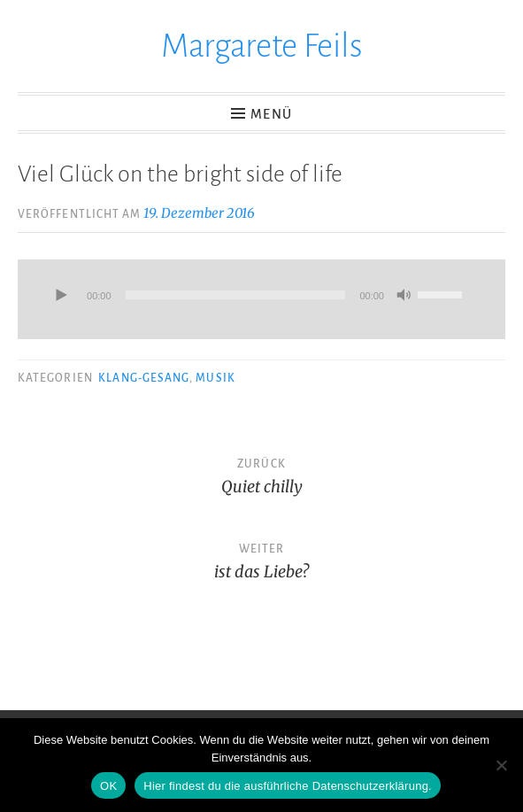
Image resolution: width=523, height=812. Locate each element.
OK (108, 786)
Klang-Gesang (144, 378)
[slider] (236, 295)
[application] (261, 299)
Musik (215, 378)
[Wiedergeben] (60, 297)
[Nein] (501, 765)
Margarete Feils (262, 46)
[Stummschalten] (404, 297)
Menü (271, 114)
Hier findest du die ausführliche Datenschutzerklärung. (288, 786)
